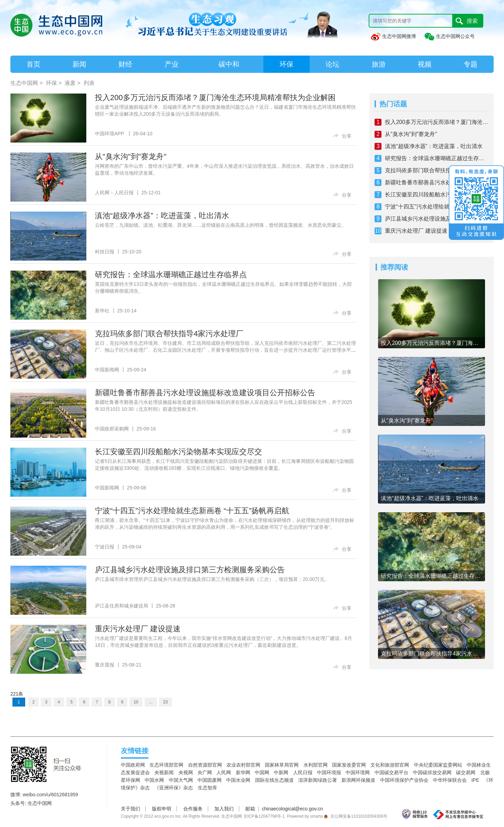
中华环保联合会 (450, 780)
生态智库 (207, 788)
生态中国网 (24, 83)
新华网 (243, 772)
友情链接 (135, 751)
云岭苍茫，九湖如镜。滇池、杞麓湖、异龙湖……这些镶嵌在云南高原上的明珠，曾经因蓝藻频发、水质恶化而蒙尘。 (221, 225)
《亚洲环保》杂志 (174, 788)
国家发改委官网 (349, 765)
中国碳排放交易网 (432, 772)
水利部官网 (316, 765)
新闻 (79, 64)
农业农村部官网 (243, 765)
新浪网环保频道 (358, 780)
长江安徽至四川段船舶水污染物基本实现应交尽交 (178, 452)
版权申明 (162, 809)
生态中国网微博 (393, 36)
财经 (125, 64)
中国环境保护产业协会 (404, 780)
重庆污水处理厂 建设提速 (138, 629)
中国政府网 (133, 765)
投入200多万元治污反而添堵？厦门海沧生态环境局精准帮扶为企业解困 (215, 98)
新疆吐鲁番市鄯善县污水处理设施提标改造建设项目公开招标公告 (205, 393)
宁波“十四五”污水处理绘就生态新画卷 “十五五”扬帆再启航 (192, 511)
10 (136, 702)
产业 (172, 64)
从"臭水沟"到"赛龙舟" (131, 157)
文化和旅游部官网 (390, 765)
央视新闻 (164, 772)
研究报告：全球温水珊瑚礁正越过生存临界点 (171, 275)
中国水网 (154, 780)
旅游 (379, 64)
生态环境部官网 (166, 765)
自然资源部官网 (205, 765)
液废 (70, 83)
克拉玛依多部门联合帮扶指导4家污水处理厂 (169, 334)
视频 (425, 64)
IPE (475, 780)
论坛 (332, 64)
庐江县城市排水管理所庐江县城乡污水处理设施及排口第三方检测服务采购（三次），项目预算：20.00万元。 (212, 579)
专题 (471, 64)
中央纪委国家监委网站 (438, 765)
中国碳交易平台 (391, 772)
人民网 (224, 772)
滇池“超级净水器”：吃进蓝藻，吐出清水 (162, 216)
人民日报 (303, 772)
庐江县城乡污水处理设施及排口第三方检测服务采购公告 (190, 570)
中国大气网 (181, 780)
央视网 (186, 772)
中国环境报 (329, 772)
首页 (33, 64)
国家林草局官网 (282, 765)
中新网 (281, 772)
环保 (287, 64)
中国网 (262, 772)
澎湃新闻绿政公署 (318, 780)
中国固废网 (210, 780)
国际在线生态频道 (274, 780)
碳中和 (229, 64)
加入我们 (224, 809)
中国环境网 (358, 772)
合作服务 (193, 809)
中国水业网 (238, 780)
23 (166, 702)
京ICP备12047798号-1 (264, 816)
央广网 (205, 772)
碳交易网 (466, 772)
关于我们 (130, 809)
